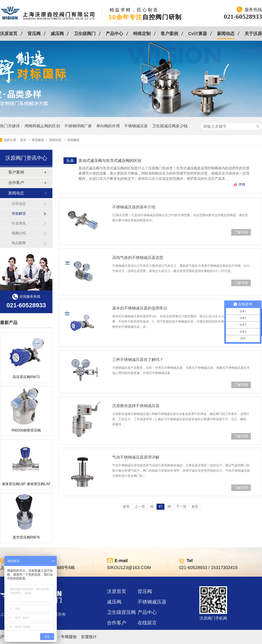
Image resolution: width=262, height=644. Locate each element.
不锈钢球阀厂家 (78, 126)
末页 (195, 507)
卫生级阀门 (85, 34)
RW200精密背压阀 (26, 430)
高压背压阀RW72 (26, 377)
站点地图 (117, 633)
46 (152, 507)
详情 (242, 184)
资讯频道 (38, 140)
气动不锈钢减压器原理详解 (136, 457)
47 (160, 507)
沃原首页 (9, 34)
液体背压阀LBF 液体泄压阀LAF (26, 484)
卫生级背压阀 (121, 612)
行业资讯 (19, 223)
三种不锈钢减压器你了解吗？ (138, 360)
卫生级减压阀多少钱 (170, 126)
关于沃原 (253, 34)
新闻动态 (226, 34)
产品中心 (114, 34)
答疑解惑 (73, 140)
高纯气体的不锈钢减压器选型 (138, 258)
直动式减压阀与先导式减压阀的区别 (110, 161)
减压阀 (57, 34)
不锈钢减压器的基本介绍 (134, 207)
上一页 (140, 507)
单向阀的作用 (108, 126)
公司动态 (19, 204)
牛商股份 (69, 637)
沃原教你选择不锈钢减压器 (136, 406)
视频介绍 (19, 233)
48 (169, 507)
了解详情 (241, 232)
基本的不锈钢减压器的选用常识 (140, 308)
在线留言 (147, 623)
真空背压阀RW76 (26, 537)
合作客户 (16, 183)
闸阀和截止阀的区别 (42, 126)
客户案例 (169, 34)
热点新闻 (19, 243)
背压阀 (34, 34)
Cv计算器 (198, 34)
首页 (24, 140)
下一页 (181, 507)
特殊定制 (142, 34)
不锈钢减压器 (136, 126)
